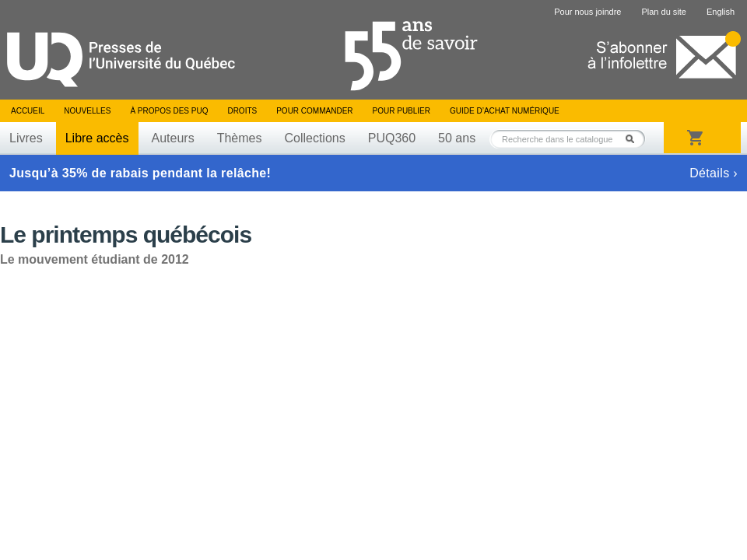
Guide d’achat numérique (505, 111)
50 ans (457, 138)
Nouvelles (87, 111)
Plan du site (663, 12)
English (721, 12)
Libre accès (97, 138)
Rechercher (634, 139)
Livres (26, 138)
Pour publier (402, 111)
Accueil (28, 111)
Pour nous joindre (587, 12)
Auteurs (173, 138)
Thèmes (240, 138)
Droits (242, 111)
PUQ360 (392, 138)
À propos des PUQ (169, 111)
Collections (314, 138)
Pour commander (314, 111)
